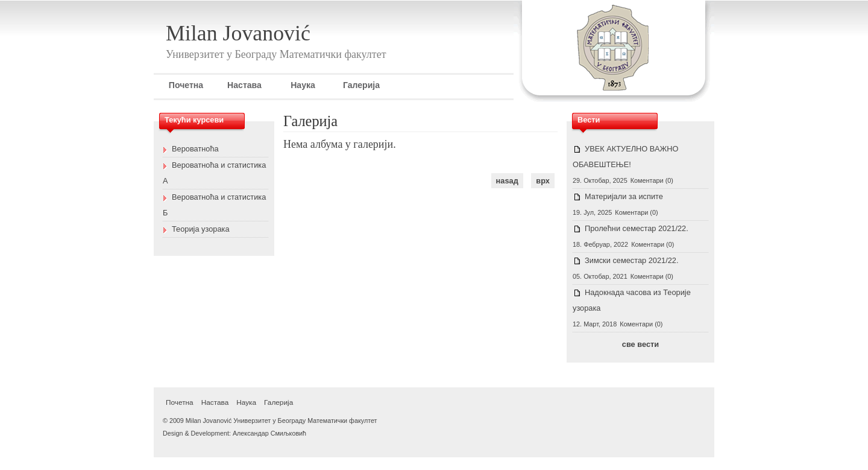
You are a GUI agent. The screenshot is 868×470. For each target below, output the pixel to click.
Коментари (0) (652, 180)
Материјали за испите (624, 196)
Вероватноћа (195, 149)
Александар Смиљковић (269, 433)
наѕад (507, 181)
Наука (303, 85)
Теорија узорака (201, 229)
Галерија (361, 85)
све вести (640, 344)
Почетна (186, 85)
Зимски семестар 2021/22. (632, 260)
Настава (244, 85)
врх (543, 181)
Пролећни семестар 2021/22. (637, 228)
